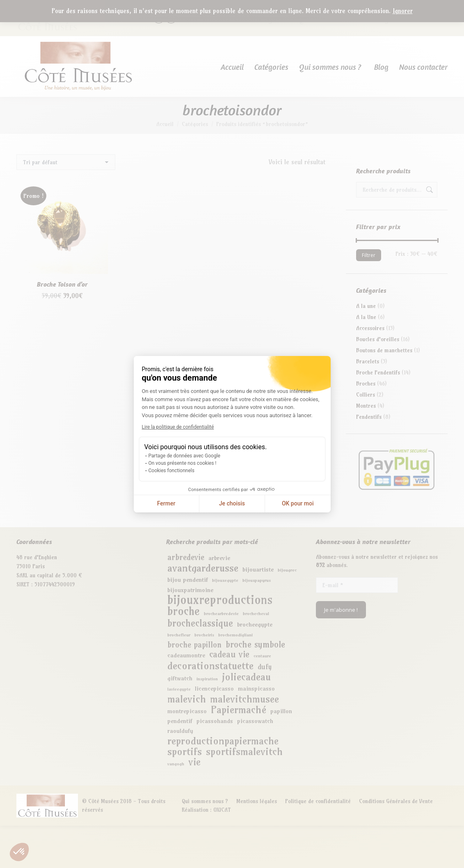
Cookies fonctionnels (171, 471)
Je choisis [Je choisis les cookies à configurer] (232, 503)
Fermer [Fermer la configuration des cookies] (166, 503)
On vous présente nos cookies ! (183, 463)
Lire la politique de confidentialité (178, 427)
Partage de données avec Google (184, 456)
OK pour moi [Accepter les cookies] (298, 503)
